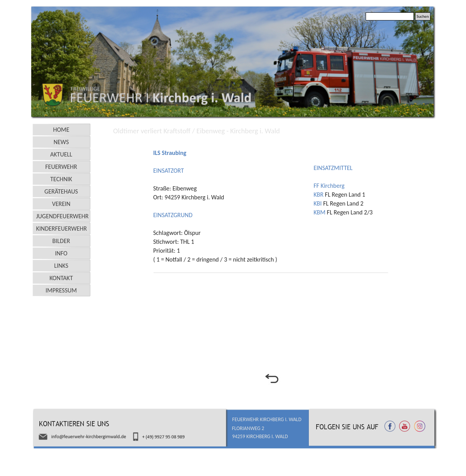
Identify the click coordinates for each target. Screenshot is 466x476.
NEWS (61, 142)
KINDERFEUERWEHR (62, 229)
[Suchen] (390, 16)
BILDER (61, 241)
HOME (61, 130)
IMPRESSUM (61, 290)
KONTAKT (61, 278)
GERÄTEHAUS (61, 191)
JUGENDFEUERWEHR (63, 216)
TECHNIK (61, 179)
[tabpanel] (231, 202)
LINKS (61, 266)
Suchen (423, 16)
